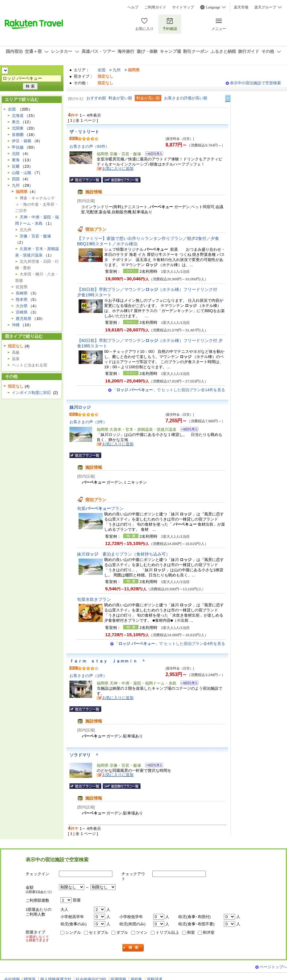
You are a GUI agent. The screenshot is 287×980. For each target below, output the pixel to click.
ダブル (122, 932)
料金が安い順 (120, 98)
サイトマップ (183, 7)
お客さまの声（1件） (88, 676)
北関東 (18, 128)
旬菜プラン (100, 508)
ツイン (142, 932)
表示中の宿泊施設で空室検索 (255, 83)
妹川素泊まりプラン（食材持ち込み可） (124, 554)
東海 (16, 160)
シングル (73, 932)
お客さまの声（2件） (88, 422)
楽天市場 (241, 7)
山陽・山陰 (22, 173)
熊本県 (22, 300)
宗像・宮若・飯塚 (35, 236)
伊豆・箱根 (22, 141)
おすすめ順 (96, 98)
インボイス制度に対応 (31, 393)
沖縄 (16, 325)
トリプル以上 (167, 932)
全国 (102, 70)
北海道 (18, 116)
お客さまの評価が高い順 (186, 98)
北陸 (16, 154)
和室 (191, 932)
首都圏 (18, 135)
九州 (117, 70)
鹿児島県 (24, 319)
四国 (16, 179)
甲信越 (18, 147)
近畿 (16, 166)
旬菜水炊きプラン (94, 599)
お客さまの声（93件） (89, 146)
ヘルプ (133, 7)
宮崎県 (22, 312)
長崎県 (22, 293)
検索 (133, 948)
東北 (16, 122)
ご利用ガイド (155, 7)
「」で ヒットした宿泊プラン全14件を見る (169, 390)
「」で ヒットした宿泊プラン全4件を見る (170, 644)
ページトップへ (273, 967)
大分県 (22, 306)
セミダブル (99, 932)
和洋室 (209, 932)
